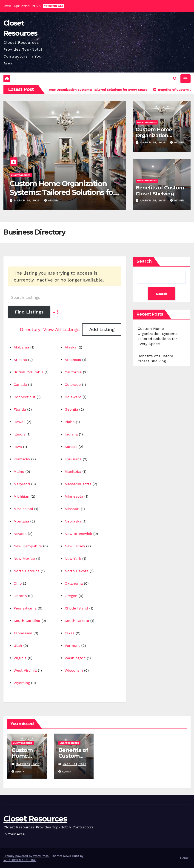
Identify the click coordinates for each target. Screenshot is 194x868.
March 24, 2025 (28, 200)
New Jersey (75, 546)
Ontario (20, 596)
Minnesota (74, 496)
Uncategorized (21, 175)
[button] (175, 79)
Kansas (71, 447)
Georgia (71, 409)
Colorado (73, 385)
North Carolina (27, 571)
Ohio (18, 583)
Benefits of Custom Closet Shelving (160, 191)
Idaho (70, 422)
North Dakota (77, 571)
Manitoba (73, 472)
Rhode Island (76, 608)
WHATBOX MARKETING (20, 860)
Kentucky (22, 459)
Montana (21, 521)
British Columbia (29, 372)
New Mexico (24, 559)
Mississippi (23, 509)
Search (144, 261)
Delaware (73, 397)
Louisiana (73, 459)
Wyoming (22, 683)
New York (73, 559)
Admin (51, 200)
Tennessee (23, 633)
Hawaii (19, 422)
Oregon (71, 596)
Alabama (21, 347)
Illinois (19, 434)
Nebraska (73, 521)
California (73, 372)
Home (184, 858)
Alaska (70, 347)
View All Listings (61, 329)
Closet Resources (35, 819)
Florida (20, 409)
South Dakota (77, 621)
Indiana (71, 434)
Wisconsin (74, 670)
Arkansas (73, 360)
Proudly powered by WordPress (27, 856)
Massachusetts (78, 484)
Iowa (18, 447)
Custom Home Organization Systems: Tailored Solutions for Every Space (63, 192)
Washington (75, 658)
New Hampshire (28, 546)
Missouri (72, 509)
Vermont (72, 646)
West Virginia (25, 670)
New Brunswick (78, 534)
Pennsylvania (25, 608)
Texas (70, 633)
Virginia (20, 658)
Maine (19, 472)
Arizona (20, 360)
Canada (20, 385)
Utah (18, 646)
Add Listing (102, 329)
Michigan (21, 496)
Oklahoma (74, 583)
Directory (30, 329)
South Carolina (27, 621)
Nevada (20, 534)
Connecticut (24, 397)
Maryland (22, 484)
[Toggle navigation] (185, 79)
